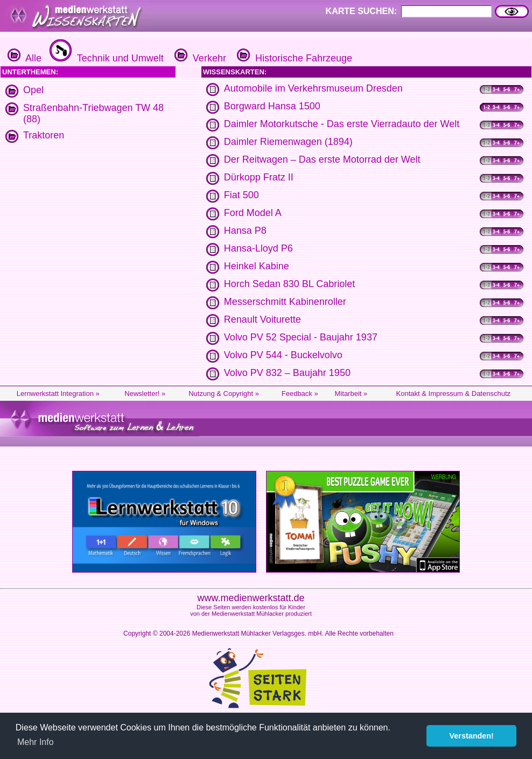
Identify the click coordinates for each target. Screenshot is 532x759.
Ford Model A (253, 213)
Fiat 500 (241, 195)
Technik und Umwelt (105, 58)
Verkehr (199, 58)
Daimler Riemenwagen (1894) (288, 142)
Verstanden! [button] (472, 736)
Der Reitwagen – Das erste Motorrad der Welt (322, 159)
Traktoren (44, 135)
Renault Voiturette (262, 319)
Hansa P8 (245, 231)
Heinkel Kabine (257, 266)
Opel (33, 90)
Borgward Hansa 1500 (272, 106)
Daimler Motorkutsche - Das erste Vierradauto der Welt (342, 124)
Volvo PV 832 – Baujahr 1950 (287, 373)
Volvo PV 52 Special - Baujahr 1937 (301, 337)
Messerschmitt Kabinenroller (285, 302)
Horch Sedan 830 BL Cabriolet (289, 284)
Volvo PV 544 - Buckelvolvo (283, 355)
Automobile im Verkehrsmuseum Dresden (313, 88)
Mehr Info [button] (36, 742)
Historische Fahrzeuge (293, 58)
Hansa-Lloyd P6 (258, 248)
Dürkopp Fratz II (259, 177)
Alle (24, 58)
